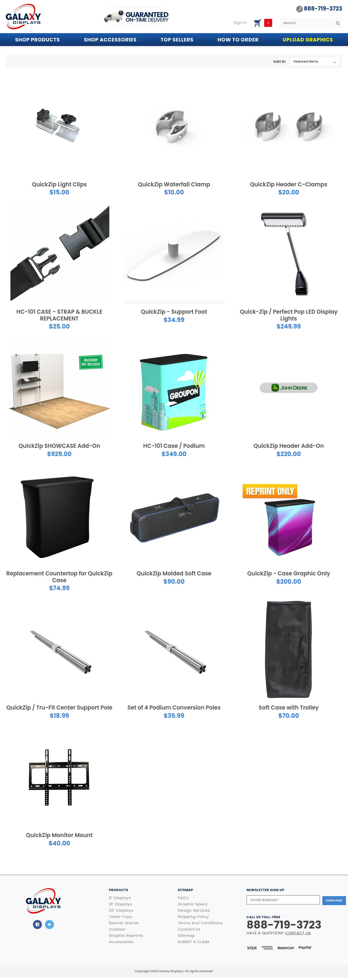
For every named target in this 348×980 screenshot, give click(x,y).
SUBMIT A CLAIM (194, 942)
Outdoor (117, 929)
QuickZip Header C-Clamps (289, 184)
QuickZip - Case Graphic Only (289, 574)
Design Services (194, 910)
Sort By (279, 62)
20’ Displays (121, 910)
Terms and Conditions (200, 923)
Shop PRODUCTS (37, 40)
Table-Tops (121, 917)
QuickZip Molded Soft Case (174, 574)
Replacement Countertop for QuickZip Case (59, 577)
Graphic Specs (193, 904)
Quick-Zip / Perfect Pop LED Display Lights (289, 315)
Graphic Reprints (126, 936)
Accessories (121, 942)
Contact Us (189, 929)
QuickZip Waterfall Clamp (174, 184)
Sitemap (186, 936)
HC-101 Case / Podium (174, 446)
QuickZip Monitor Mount (60, 835)
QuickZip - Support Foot (174, 312)
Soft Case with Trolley (289, 708)
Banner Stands (124, 923)
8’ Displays (120, 898)
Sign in (240, 23)
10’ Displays (121, 904)
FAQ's (183, 898)
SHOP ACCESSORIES (110, 40)
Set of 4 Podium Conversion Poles (174, 708)
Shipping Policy (193, 917)
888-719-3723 (319, 9)
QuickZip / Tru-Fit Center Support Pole (59, 708)
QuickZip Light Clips (59, 184)
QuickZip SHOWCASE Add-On (59, 446)
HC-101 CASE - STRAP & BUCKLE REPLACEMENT (60, 315)
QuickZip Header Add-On (289, 446)
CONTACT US (298, 932)
